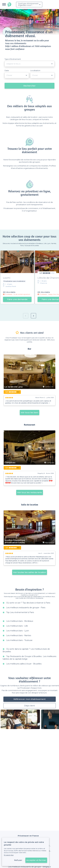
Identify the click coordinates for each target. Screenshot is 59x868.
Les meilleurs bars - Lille (17, 626)
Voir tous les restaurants (30, 492)
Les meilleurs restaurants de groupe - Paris (26, 608)
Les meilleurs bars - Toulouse (19, 640)
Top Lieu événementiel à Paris (20, 612)
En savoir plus (9, 855)
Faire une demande (17, 299)
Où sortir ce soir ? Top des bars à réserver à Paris (28, 603)
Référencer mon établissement (29, 699)
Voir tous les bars (29, 412)
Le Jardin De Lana (14, 387)
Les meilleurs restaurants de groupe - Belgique (29, 867)
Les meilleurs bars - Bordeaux (20, 621)
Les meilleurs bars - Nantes (19, 635)
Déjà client (29, 706)
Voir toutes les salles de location (30, 572)
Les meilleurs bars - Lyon (18, 631)
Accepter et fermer (36, 860)
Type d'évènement (13, 59)
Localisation (35, 70)
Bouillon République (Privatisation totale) (15, 541)
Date (7, 70)
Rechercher (29, 86)
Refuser (18, 860)
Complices (10, 463)
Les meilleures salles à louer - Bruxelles (24, 664)
